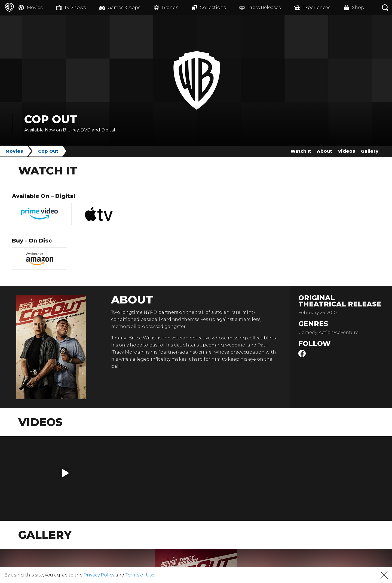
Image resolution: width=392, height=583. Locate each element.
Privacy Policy (99, 575)
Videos (347, 151)
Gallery (370, 151)
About (324, 151)
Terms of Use (140, 575)
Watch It (301, 151)
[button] (66, 473)
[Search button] (385, 7)
